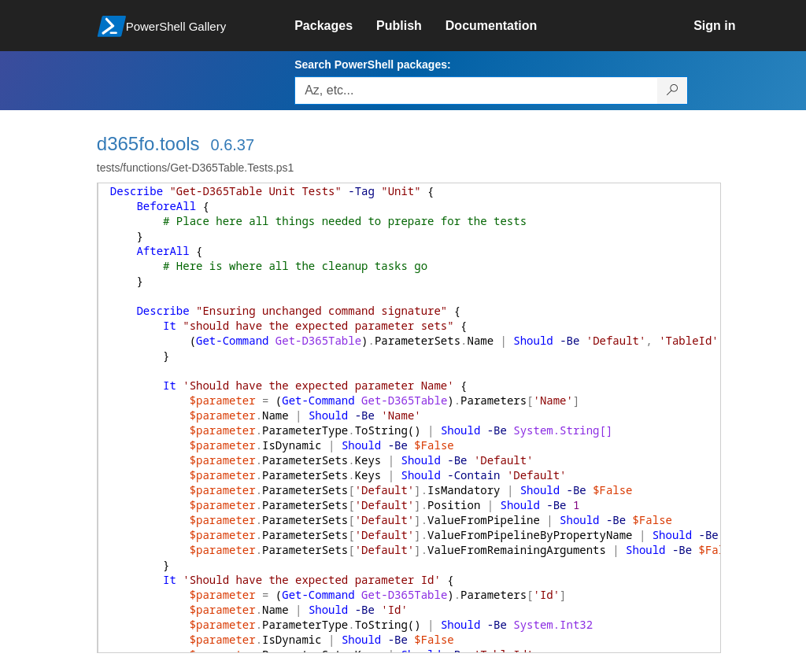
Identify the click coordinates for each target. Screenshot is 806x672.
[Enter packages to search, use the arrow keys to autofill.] (476, 90)
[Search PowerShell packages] (673, 90)
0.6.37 (233, 145)
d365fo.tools (148, 144)
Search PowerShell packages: (372, 65)
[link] (335, 26)
